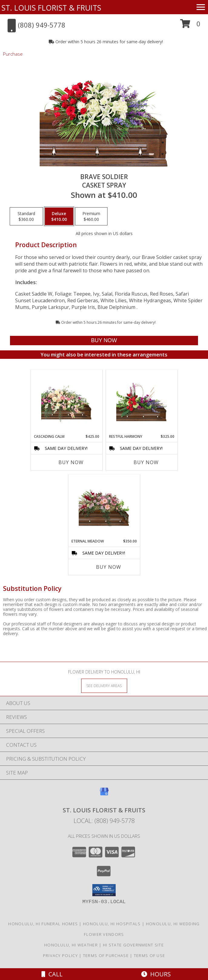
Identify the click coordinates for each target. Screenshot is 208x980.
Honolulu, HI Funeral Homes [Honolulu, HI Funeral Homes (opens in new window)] (43, 924)
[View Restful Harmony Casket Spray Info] (142, 402)
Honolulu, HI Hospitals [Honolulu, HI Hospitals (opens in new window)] (112, 924)
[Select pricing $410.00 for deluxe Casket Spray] (59, 216)
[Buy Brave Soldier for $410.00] (104, 341)
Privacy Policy (60, 955)
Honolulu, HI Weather (71, 945)
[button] (190, 26)
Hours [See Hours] (156, 974)
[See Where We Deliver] (104, 685)
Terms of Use (150, 955)
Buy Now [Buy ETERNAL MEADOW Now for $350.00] (109, 567)
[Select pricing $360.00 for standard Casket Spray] (26, 216)
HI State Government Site (133, 945)
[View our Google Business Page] (104, 794)
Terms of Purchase (106, 955)
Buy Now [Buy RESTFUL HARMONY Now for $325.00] (146, 462)
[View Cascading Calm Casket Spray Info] (66, 402)
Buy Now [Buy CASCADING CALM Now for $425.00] (71, 462)
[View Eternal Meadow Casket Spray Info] (104, 506)
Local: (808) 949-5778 (104, 821)
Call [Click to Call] (52, 974)
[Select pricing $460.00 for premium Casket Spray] (91, 216)
